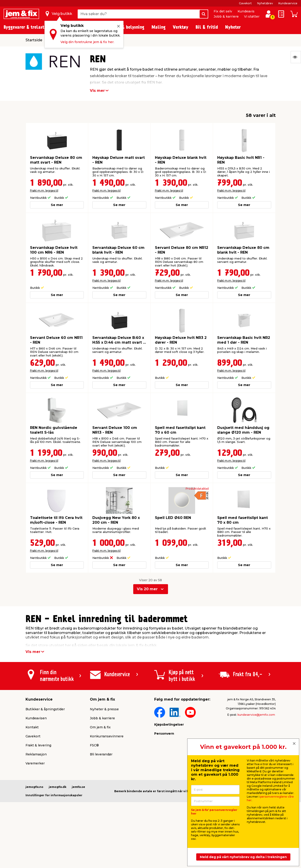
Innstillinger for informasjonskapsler (54, 795)
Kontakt (32, 727)
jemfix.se (78, 787)
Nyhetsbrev (265, 3)
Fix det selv (223, 11)
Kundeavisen (36, 718)
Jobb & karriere (226, 16)
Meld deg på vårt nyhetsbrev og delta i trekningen (243, 857)
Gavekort (245, 3)
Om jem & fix (100, 727)
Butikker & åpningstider (45, 709)
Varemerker (35, 763)
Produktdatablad (197, 489)
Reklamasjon (36, 754)
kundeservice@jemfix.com (256, 715)
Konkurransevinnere (107, 736)
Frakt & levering (38, 745)
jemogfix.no (34, 787)
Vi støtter (252, 16)
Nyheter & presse (104, 709)
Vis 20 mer (147, 589)
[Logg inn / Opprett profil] (268, 14)
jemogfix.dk (58, 787)
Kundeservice (288, 3)
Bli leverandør (101, 754)
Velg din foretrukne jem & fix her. (87, 42)
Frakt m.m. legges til (44, 191)
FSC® (94, 745)
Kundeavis (246, 11)
